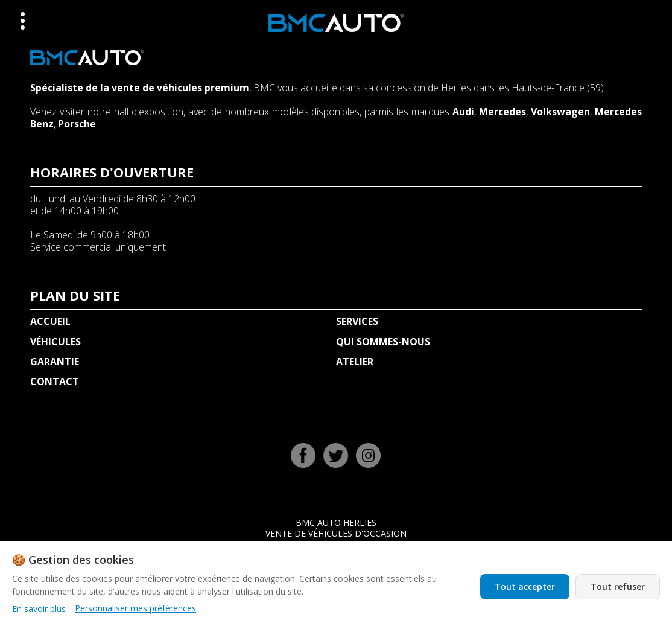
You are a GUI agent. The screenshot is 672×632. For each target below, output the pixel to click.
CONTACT (55, 381)
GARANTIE (55, 362)
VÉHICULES (55, 342)
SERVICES (357, 321)
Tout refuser (618, 586)
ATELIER (355, 362)
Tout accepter (525, 586)
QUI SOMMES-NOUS (383, 342)
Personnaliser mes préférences (135, 608)
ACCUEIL (50, 321)
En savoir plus (39, 609)
